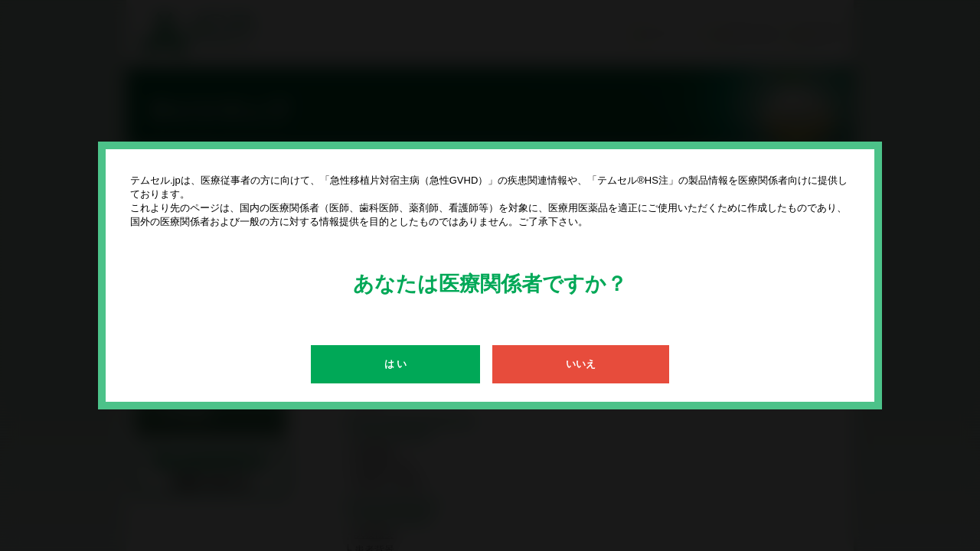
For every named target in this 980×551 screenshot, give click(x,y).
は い (396, 364)
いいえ (581, 364)
